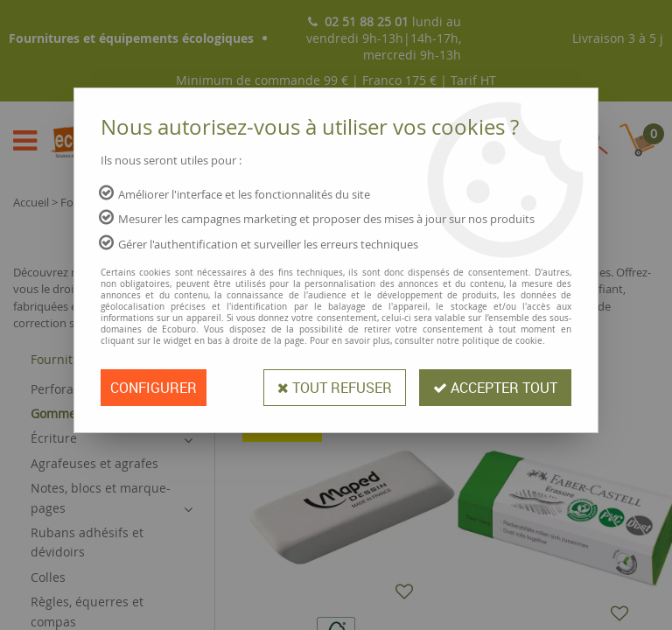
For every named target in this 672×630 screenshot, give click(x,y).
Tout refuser (335, 388)
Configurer (154, 388)
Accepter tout (495, 388)
